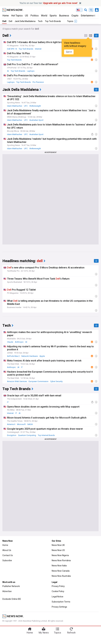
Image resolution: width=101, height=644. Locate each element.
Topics (58, 633)
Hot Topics (17, 16)
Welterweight (35, 106)
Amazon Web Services (17, 381)
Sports (53, 16)
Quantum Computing (27, 435)
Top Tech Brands (53, 21)
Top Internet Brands (46, 435)
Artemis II (11, 424)
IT (22, 367)
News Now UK (58, 545)
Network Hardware (30, 356)
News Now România (61, 560)
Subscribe (7, 560)
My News (44, 633)
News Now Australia (61, 576)
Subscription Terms (61, 602)
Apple (42, 356)
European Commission (39, 381)
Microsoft (21, 424)
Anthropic (19, 342)
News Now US (58, 550)
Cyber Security (56, 381)
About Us (7, 550)
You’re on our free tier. (48, 3)
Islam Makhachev (15, 106)
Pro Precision (38, 82)
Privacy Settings (59, 607)
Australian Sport (36, 120)
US (27, 16)
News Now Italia (59, 566)
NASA (30, 424)
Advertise (7, 591)
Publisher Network (11, 586)
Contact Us (8, 555)
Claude (10, 342)
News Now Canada (61, 571)
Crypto (75, 16)
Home (6, 16)
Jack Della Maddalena (25, 21)
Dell (4, 21)
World (44, 16)
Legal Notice (58, 597)
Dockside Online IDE (12, 599)
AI (8, 71)
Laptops (31, 71)
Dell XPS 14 (12, 49)
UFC (26, 106)
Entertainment (88, 16)
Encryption (12, 435)
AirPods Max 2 (13, 356)
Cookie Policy (58, 591)
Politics (35, 16)
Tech (40, 21)
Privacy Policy (58, 586)
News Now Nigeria (60, 555)
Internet (38, 49)
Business (64, 16)
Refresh (71, 633)
